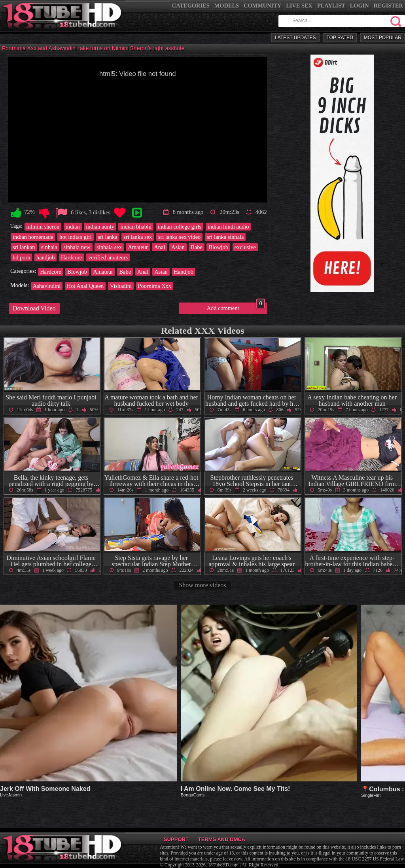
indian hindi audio (228, 227)
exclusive (245, 247)
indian (73, 227)
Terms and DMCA (222, 839)
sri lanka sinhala (225, 237)
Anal (159, 247)
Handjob (184, 272)
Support (176, 839)
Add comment (236, 307)
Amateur (138, 247)
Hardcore (72, 257)
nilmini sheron (43, 227)
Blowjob (218, 247)
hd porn (21, 257)
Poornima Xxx (155, 286)
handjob (45, 257)
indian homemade (33, 237)
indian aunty (100, 227)
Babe (197, 247)
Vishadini (121, 286)
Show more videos (202, 585)
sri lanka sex (138, 237)
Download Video (34, 308)
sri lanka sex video (180, 237)
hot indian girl (76, 237)
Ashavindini (47, 286)
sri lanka (107, 237)
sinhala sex (109, 247)
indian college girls (180, 227)
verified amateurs (108, 257)
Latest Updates (295, 38)
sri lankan (24, 247)
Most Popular (383, 38)
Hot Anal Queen (85, 286)
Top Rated (340, 38)
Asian (178, 247)
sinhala (49, 247)
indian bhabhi (136, 227)
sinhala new (77, 247)
